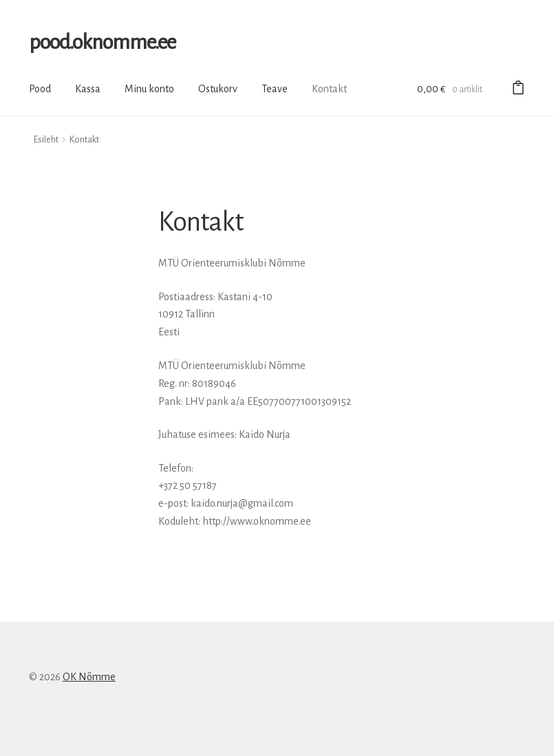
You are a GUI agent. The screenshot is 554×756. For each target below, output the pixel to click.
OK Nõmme (89, 677)
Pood (40, 89)
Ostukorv (218, 89)
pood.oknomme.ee (102, 42)
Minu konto (149, 89)
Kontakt (329, 89)
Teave (275, 89)
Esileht (46, 140)
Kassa (88, 89)
